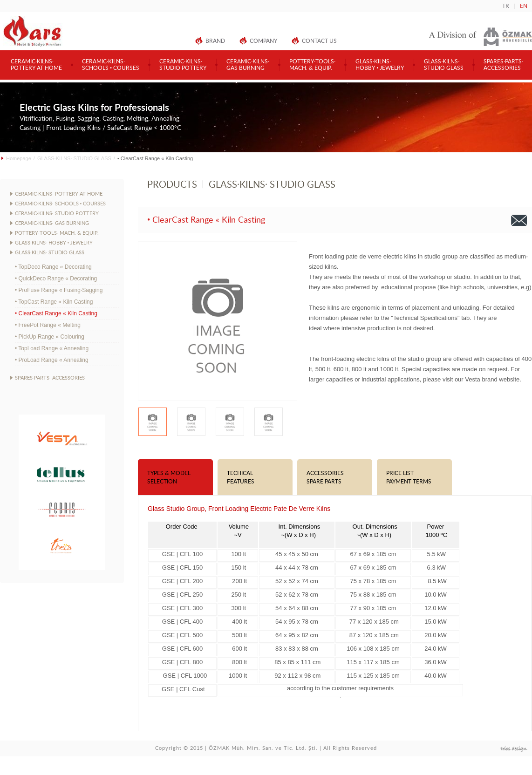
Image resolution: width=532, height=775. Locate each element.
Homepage (19, 158)
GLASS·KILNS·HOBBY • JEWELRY (380, 65)
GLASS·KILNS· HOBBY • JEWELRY (54, 243)
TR (506, 6)
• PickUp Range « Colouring (50, 337)
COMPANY (263, 41)
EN (524, 6)
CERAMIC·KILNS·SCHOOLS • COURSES (111, 65)
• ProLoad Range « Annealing (52, 360)
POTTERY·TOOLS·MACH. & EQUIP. (312, 65)
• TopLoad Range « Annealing (52, 348)
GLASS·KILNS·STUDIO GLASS (444, 65)
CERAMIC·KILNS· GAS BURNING (52, 223)
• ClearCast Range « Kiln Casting (56, 313)
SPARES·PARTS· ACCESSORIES (50, 378)
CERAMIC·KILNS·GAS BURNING (248, 65)
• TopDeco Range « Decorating (53, 267)
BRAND (215, 41)
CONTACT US (319, 41)
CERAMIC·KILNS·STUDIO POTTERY (183, 65)
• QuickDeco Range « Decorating (56, 279)
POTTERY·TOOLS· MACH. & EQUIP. (57, 233)
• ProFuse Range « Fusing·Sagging (59, 290)
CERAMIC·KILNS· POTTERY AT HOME (59, 194)
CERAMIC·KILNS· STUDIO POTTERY (57, 214)
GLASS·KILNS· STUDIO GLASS (74, 158)
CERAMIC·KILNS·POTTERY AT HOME (36, 65)
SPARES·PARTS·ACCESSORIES (503, 65)
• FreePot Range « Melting (48, 325)
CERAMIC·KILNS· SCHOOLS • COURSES (60, 204)
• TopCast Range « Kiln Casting (54, 302)
